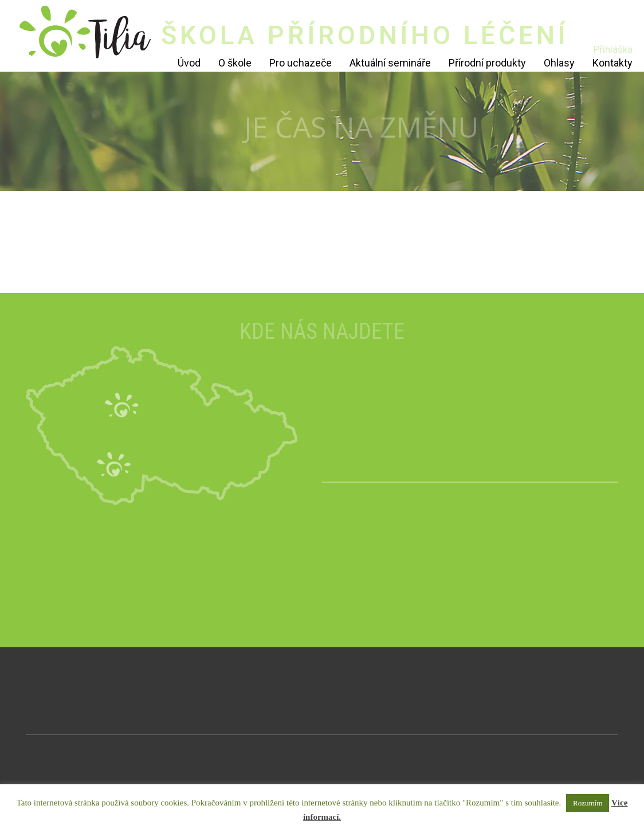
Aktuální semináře (390, 63)
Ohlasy (559, 63)
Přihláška (613, 49)
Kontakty (612, 63)
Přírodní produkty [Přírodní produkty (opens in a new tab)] (487, 63)
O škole (235, 63)
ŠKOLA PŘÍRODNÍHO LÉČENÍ (365, 35)
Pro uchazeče (301, 63)
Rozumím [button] (588, 803)
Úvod (189, 63)
